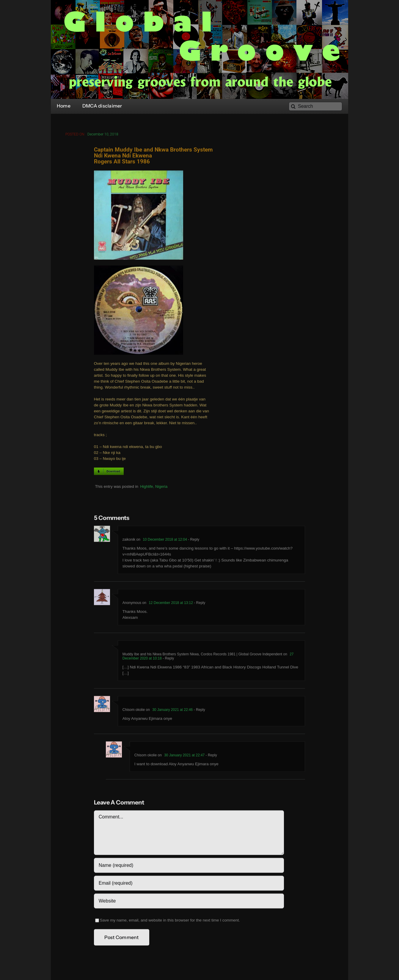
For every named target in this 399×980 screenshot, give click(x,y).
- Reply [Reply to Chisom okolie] (199, 711)
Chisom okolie (134, 711)
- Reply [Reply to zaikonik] (193, 541)
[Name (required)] (189, 867)
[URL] (189, 902)
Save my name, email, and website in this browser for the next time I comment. (170, 921)
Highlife (146, 488)
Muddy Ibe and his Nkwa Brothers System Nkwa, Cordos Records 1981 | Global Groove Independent (202, 655)
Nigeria (161, 488)
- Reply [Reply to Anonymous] (199, 604)
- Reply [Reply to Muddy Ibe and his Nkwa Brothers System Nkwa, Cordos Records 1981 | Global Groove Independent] (168, 659)
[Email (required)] (189, 884)
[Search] (315, 106)
